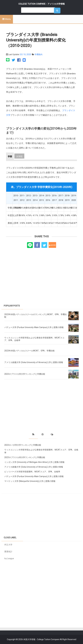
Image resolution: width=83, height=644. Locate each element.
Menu (6, 19)
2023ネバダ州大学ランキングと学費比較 (23, 445)
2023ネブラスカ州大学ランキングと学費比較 (25, 374)
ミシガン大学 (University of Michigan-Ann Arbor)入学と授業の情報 (34, 462)
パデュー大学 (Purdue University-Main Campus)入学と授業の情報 (34, 327)
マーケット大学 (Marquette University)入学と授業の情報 (30, 481)
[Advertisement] (41, 273)
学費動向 (39, 54)
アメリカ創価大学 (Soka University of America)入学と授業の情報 (34, 362)
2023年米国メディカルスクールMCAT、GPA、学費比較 (29, 351)
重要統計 (8, 552)
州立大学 (8, 545)
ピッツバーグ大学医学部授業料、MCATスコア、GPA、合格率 (32, 472)
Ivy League (9, 558)
